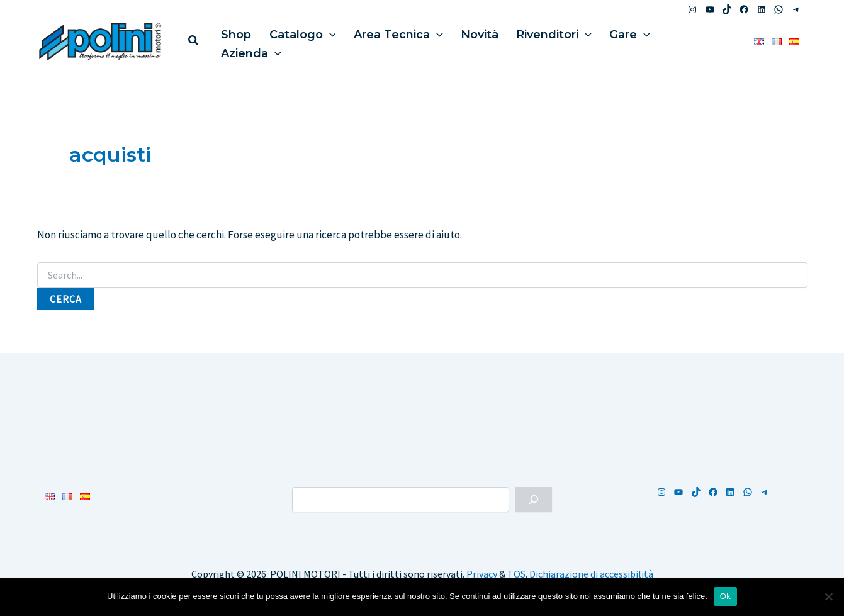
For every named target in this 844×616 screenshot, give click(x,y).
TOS (516, 574)
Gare (601, 41)
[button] (194, 42)
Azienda (664, 41)
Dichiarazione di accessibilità (591, 574)
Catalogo (295, 41)
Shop (234, 41)
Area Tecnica (385, 41)
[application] (321, 41)
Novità (461, 41)
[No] (828, 596)
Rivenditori (531, 41)
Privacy (482, 574)
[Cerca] (534, 500)
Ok (725, 596)
